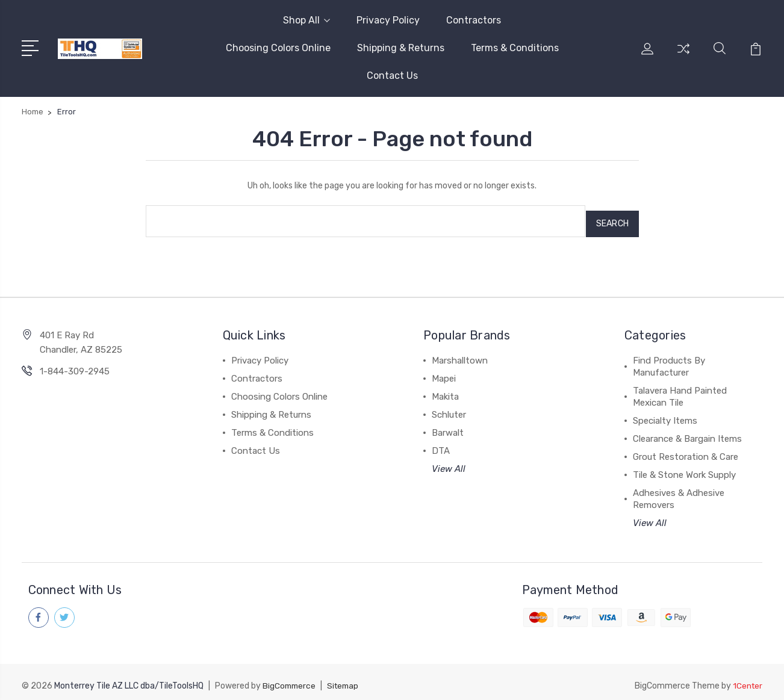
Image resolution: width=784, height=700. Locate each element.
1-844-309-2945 (75, 366)
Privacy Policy (388, 20)
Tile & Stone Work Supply (684, 469)
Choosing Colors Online (278, 48)
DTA (441, 445)
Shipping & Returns (401, 48)
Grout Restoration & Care (686, 451)
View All (449, 463)
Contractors (474, 20)
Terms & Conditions (515, 48)
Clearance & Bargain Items (687, 433)
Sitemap (346, 679)
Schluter (449, 409)
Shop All (306, 20)
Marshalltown (460, 355)
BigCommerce (290, 679)
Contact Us (392, 76)
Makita (445, 391)
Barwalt (448, 427)
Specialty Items (665, 415)
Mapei (444, 373)
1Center (747, 679)
